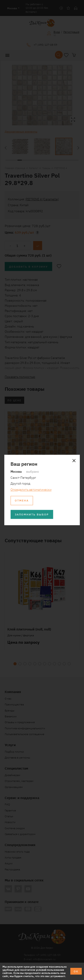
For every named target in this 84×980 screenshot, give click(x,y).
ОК (76, 971)
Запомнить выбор (32, 514)
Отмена (22, 500)
